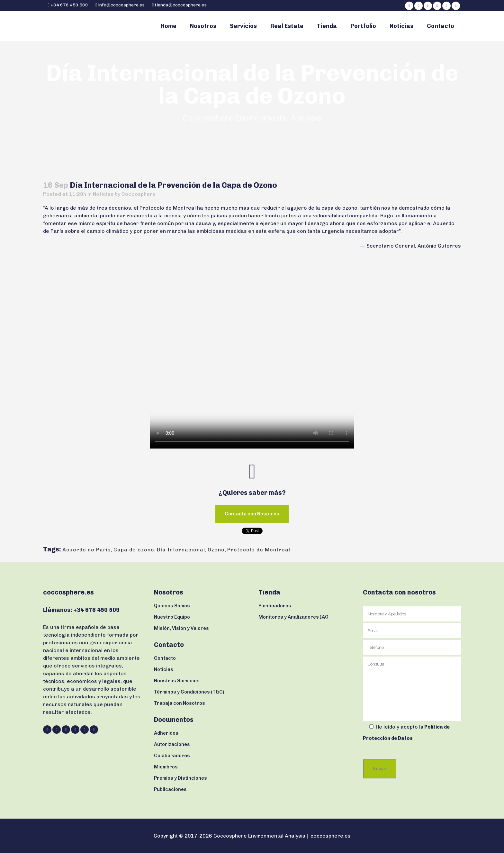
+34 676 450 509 (69, 5)
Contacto (165, 658)
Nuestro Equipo (172, 617)
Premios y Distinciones (180, 778)
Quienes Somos (172, 606)
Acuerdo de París (87, 550)
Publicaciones (170, 789)
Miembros (166, 767)
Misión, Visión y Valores (181, 628)
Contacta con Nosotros (252, 514)
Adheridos (166, 733)
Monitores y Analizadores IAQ (293, 617)
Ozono (216, 550)
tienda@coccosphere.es (181, 5)
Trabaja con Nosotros (180, 703)
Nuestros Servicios (177, 681)
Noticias (103, 194)
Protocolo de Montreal (259, 550)
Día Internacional (181, 550)
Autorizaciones (172, 744)
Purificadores (275, 606)
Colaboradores (172, 756)
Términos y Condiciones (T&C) (189, 692)
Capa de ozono (134, 550)
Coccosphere (139, 194)
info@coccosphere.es (121, 5)
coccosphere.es (331, 836)
